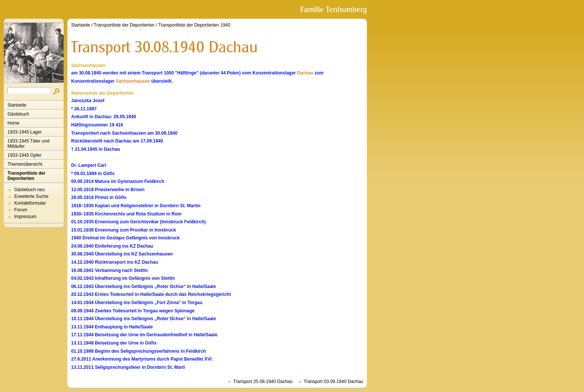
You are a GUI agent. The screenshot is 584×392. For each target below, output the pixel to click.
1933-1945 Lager (25, 132)
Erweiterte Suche (31, 196)
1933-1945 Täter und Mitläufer (28, 144)
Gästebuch (18, 114)
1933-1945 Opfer (25, 155)
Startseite (17, 105)
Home (13, 123)
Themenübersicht (25, 164)
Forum (21, 210)
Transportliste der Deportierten (26, 176)
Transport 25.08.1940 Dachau (263, 382)
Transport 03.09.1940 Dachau (333, 382)
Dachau (305, 73)
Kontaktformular (30, 203)
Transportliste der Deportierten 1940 (194, 25)
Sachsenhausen (133, 81)
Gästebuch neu (29, 190)
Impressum (25, 217)
